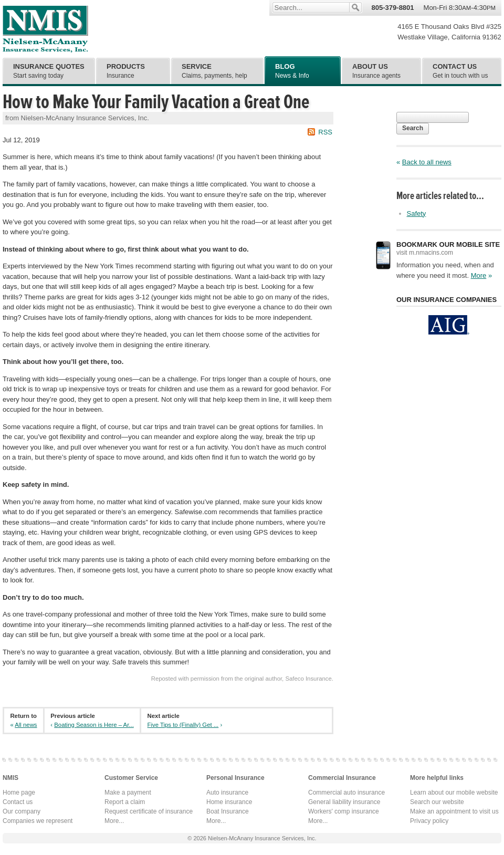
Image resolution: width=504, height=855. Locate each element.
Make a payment (128, 793)
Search (413, 128)
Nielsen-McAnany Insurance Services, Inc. (45, 29)
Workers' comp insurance (344, 811)
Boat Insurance (228, 811)
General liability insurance (344, 802)
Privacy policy (429, 821)
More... (114, 821)
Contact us (18, 802)
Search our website (437, 802)
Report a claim (125, 802)
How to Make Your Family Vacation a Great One (156, 102)
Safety (417, 213)
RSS (325, 132)
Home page (19, 793)
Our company (22, 811)
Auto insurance (227, 793)
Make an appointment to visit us (454, 811)
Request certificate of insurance (149, 811)
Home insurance (229, 802)
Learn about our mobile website (454, 793)
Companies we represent (38, 821)
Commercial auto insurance (346, 793)
